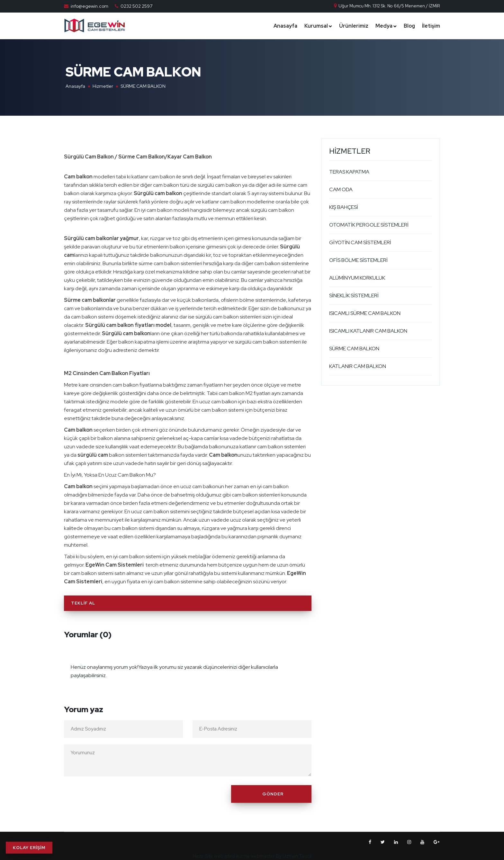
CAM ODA (341, 189)
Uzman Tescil (297, 856)
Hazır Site (203, 856)
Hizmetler (103, 86)
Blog (409, 26)
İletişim (431, 26)
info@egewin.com (90, 6)
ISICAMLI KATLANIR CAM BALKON (368, 331)
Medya (384, 26)
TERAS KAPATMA (349, 172)
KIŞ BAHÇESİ (344, 207)
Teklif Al (83, 603)
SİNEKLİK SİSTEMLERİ (354, 296)
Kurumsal (316, 26)
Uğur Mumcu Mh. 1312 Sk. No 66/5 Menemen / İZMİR (387, 6)
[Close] (305, 663)
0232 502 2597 (136, 6)
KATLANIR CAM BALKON (358, 366)
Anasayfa (285, 26)
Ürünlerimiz (354, 26)
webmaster (263, 856)
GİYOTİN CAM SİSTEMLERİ (360, 242)
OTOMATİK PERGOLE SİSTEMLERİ (369, 225)
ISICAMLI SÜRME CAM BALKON (365, 313)
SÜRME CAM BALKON (354, 349)
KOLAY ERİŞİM (29, 848)
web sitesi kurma (232, 856)
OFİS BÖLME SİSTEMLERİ (358, 260)
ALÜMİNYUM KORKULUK (357, 278)
